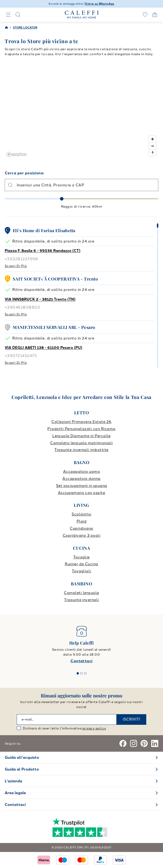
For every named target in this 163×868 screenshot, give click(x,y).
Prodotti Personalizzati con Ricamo (81, 429)
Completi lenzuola (81, 593)
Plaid (81, 521)
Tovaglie (81, 557)
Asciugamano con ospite (82, 493)
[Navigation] (8, 15)
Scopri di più (16, 266)
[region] (81, 111)
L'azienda (13, 781)
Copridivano (81, 528)
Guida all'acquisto (22, 757)
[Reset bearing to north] (153, 153)
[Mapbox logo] (16, 154)
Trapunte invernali (81, 600)
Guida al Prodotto (22, 769)
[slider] (62, 199)
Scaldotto (81, 514)
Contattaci (81, 661)
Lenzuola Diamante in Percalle (81, 436)
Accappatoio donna (81, 479)
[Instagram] (134, 743)
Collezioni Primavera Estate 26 (81, 422)
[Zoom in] (153, 139)
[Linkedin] (155, 743)
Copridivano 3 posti (81, 535)
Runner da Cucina (81, 564)
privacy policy (94, 728)
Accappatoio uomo (82, 472)
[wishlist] (145, 15)
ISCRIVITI (131, 719)
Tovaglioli (81, 571)
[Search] (18, 15)
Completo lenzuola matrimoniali (81, 443)
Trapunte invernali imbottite (81, 450)
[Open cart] (155, 15)
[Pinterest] (144, 743)
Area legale (15, 793)
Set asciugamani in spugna (82, 486)
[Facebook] (123, 743)
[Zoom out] (153, 146)
